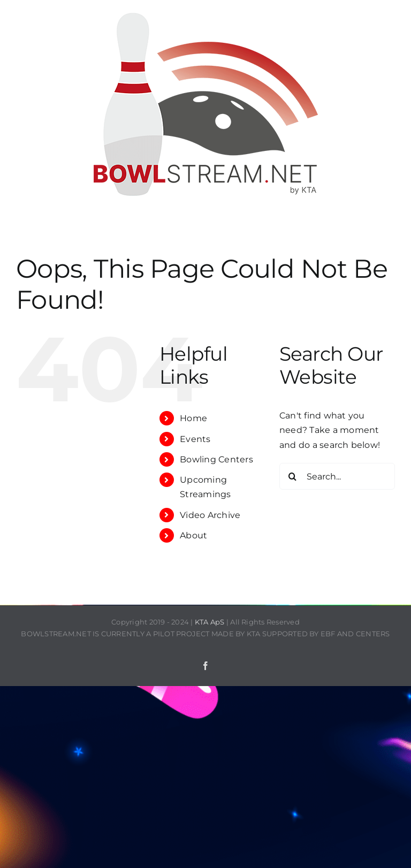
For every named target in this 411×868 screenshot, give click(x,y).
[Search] (293, 476)
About (193, 535)
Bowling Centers (216, 459)
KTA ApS (210, 622)
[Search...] (337, 476)
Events (195, 439)
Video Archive (210, 515)
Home (193, 418)
